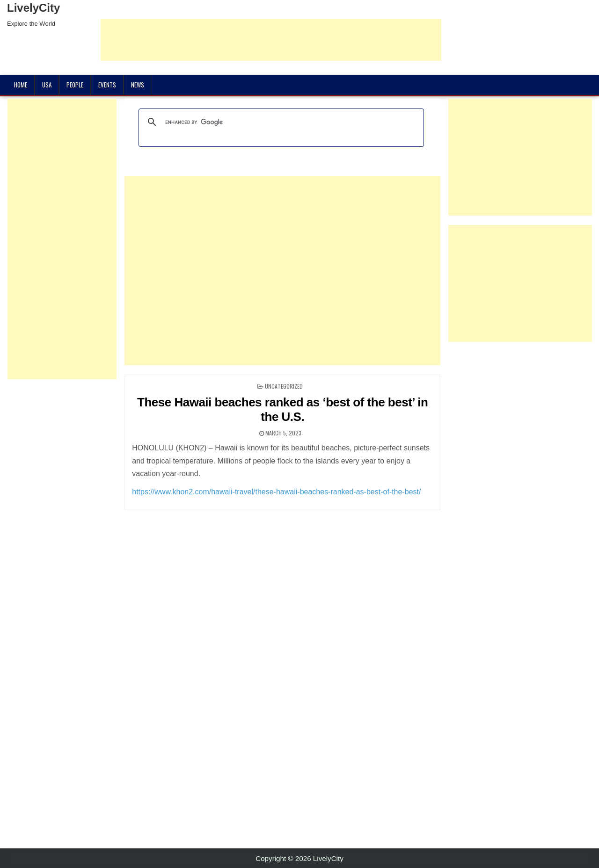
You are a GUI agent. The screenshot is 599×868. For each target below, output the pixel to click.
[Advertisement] (271, 40)
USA (47, 85)
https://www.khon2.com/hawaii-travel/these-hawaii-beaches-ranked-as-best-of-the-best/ (276, 492)
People (75, 85)
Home (21, 85)
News (138, 85)
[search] (280, 122)
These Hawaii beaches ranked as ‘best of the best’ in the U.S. (282, 409)
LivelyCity (33, 8)
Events (107, 85)
